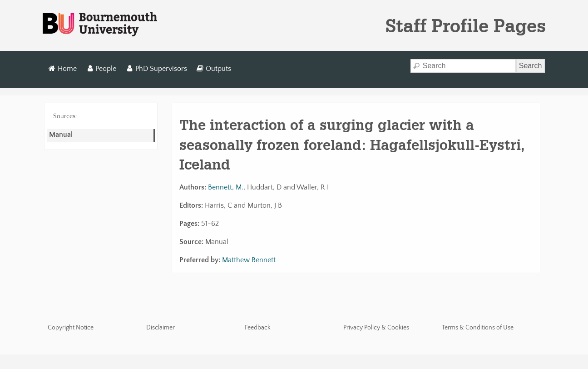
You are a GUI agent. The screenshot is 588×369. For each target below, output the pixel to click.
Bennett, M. (226, 187)
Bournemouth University (100, 25)
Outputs (214, 69)
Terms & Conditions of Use (478, 328)
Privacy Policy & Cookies (376, 328)
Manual (61, 135)
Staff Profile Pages (466, 25)
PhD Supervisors (156, 69)
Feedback (258, 328)
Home (63, 69)
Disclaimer (161, 328)
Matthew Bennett (249, 260)
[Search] (463, 66)
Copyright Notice (71, 328)
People (101, 69)
